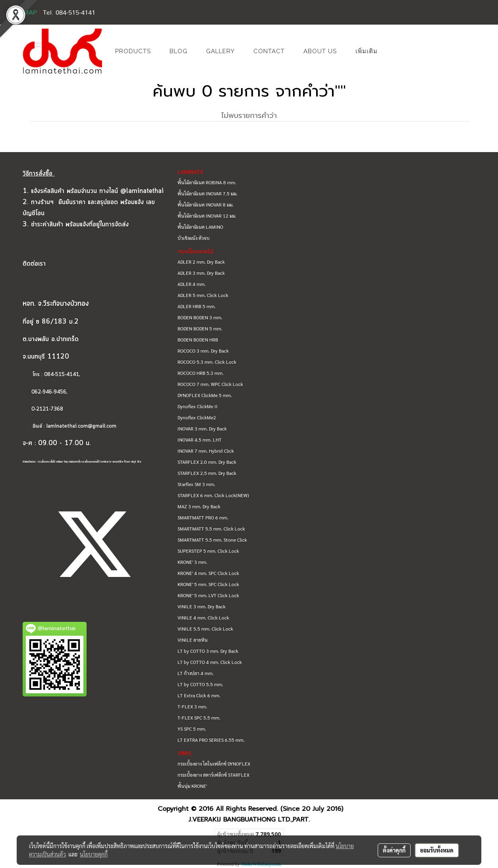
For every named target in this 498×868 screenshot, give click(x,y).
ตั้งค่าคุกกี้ (394, 850)
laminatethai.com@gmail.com (81, 426)
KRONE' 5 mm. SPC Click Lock (208, 584)
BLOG (179, 51)
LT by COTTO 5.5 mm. (200, 684)
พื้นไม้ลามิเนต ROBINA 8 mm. (207, 182)
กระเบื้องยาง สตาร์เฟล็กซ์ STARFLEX (213, 775)
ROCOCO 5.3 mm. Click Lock (207, 362)
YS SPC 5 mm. (192, 729)
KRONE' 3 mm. (192, 562)
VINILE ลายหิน (193, 640)
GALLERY (220, 51)
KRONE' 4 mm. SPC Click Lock (208, 573)
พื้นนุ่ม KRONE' (192, 786)
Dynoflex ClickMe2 (197, 417)
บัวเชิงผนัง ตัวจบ (194, 238)
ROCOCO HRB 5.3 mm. (201, 373)
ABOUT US (320, 51)
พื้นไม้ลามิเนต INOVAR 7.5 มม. (207, 193)
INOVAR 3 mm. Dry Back (202, 428)
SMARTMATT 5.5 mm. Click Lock (211, 529)
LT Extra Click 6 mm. (199, 695)
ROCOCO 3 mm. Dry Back (203, 351)
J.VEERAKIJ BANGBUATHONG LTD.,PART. (249, 820)
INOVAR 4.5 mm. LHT (200, 440)
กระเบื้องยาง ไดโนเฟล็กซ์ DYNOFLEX (214, 764)
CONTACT (269, 51)
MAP (30, 13)
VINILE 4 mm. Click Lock (203, 617)
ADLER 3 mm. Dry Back (201, 273)
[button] (399, 51)
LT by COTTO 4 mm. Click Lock (210, 662)
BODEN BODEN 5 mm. (200, 328)
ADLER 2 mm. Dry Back (201, 262)
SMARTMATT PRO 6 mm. (203, 517)
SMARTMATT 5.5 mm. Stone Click (212, 540)
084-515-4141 (62, 375)
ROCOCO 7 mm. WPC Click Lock (210, 384)
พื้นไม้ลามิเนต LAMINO (200, 227)
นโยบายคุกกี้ (94, 854)
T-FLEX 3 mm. (192, 706)
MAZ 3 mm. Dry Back (199, 506)
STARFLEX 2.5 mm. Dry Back (207, 473)
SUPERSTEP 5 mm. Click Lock (208, 551)
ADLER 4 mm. (192, 284)
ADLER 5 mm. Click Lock (203, 295)
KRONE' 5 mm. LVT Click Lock (208, 595)
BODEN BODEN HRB (198, 339)
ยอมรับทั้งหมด (437, 850)
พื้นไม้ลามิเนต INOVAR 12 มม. (207, 216)
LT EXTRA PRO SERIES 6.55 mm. (211, 740)
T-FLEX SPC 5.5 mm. (199, 718)
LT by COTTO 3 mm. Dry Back (208, 651)
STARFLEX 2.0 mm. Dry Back (207, 462)
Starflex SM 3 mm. (196, 484)
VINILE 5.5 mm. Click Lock (205, 629)
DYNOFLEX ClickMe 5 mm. (205, 395)
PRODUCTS (133, 51)
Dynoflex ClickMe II (198, 406)
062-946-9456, (45, 392)
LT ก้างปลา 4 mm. (196, 673)
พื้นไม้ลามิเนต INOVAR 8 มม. (206, 204)
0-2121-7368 (47, 409)
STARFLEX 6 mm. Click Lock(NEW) (213, 495)
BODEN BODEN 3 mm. (200, 317)
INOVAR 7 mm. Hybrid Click (206, 451)
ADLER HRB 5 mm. (197, 306)
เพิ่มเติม (367, 51)
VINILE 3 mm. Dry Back (202, 606)
